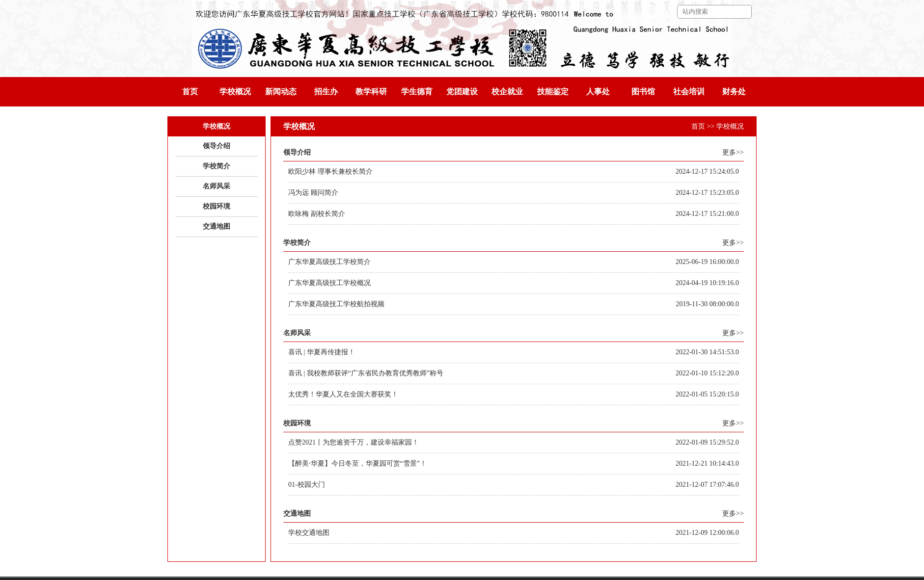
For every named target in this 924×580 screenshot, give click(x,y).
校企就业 (507, 92)
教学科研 (371, 92)
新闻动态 (281, 92)
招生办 (326, 92)
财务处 (734, 92)
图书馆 (643, 92)
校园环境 (217, 206)
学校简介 (217, 166)
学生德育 (417, 92)
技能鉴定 (553, 92)
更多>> (733, 152)
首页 (190, 92)
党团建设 (462, 92)
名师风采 (217, 186)
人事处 (598, 92)
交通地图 (217, 226)
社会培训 (689, 92)
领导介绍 (217, 146)
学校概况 (235, 92)
